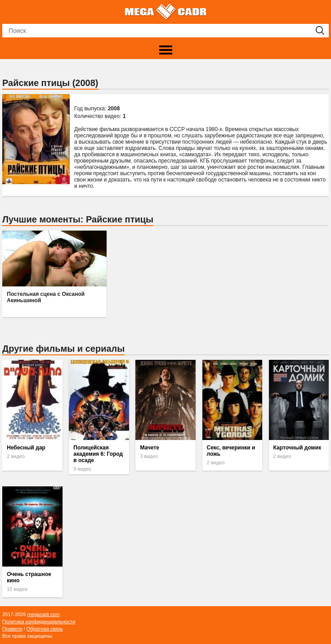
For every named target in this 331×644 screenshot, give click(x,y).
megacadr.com (44, 614)
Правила (12, 629)
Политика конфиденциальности (39, 621)
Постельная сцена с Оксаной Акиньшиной (46, 297)
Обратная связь (45, 629)
